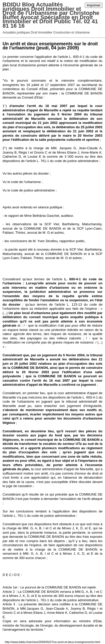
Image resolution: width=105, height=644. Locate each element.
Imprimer (94, 5)
